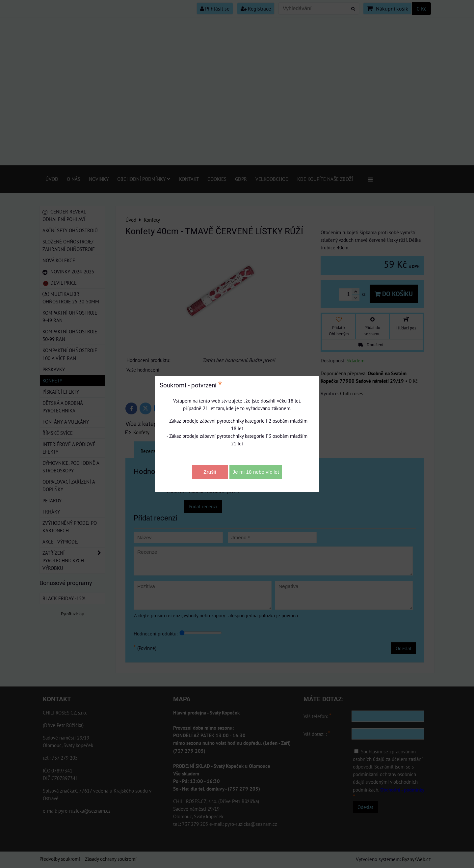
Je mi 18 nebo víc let (256, 472)
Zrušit (210, 472)
